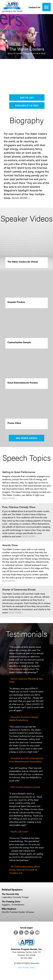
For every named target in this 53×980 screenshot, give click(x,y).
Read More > (21, 198)
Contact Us (34, 7)
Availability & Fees (27, 105)
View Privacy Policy (27, 967)
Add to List (27, 98)
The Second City (10, 894)
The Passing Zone (11, 901)
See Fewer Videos (26, 438)
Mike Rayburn (9, 909)
